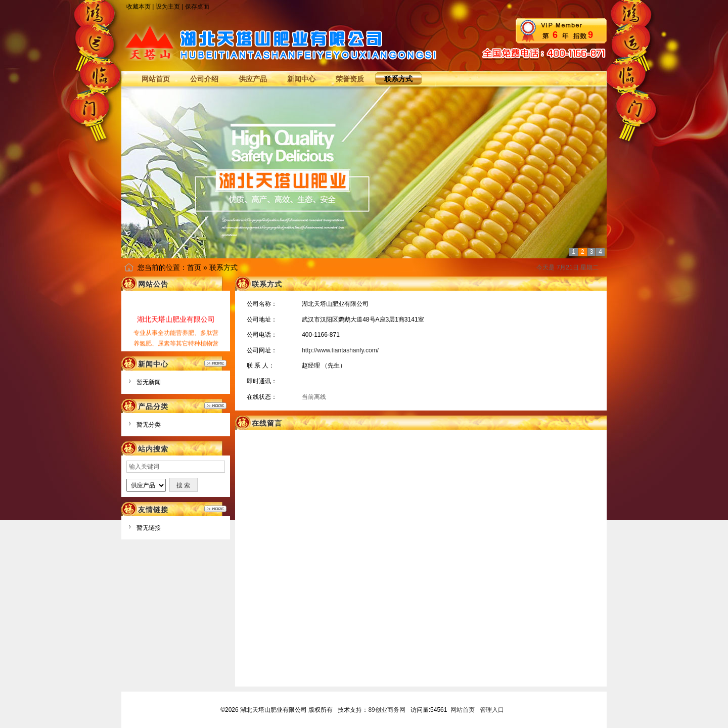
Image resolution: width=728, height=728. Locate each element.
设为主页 (168, 7)
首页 (194, 267)
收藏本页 (139, 7)
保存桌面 (197, 7)
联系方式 (223, 267)
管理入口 (492, 710)
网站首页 (463, 710)
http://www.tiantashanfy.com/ (340, 350)
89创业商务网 (386, 710)
